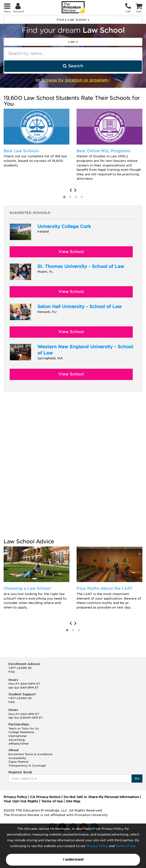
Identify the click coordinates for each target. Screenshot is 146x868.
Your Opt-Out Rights (21, 801)
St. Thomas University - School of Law (81, 266)
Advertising (17, 740)
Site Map (73, 801)
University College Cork (64, 226)
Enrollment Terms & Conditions (30, 754)
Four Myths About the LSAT (105, 588)
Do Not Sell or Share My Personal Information (101, 797)
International (17, 736)
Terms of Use (125, 846)
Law (73, 42)
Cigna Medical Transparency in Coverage (27, 764)
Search (73, 66)
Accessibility (17, 758)
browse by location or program (76, 80)
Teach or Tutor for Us (24, 729)
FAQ (12, 672)
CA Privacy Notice (45, 797)
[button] (64, 197)
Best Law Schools (21, 151)
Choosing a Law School (27, 588)
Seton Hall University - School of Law (80, 307)
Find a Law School (73, 20)
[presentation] (71, 190)
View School (71, 252)
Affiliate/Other (19, 744)
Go (137, 778)
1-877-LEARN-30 (20, 668)
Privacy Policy (97, 846)
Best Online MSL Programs (103, 151)
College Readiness (21, 732)
